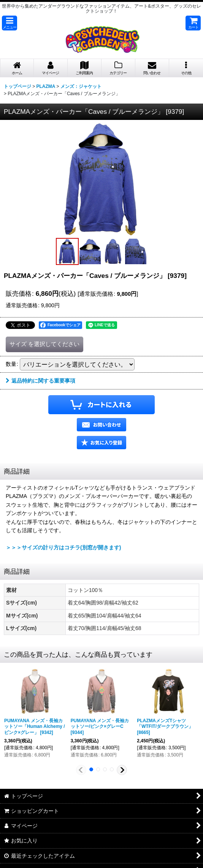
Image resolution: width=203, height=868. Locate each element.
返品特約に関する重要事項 (40, 381)
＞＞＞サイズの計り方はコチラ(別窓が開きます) (63, 547)
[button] (10, 23)
